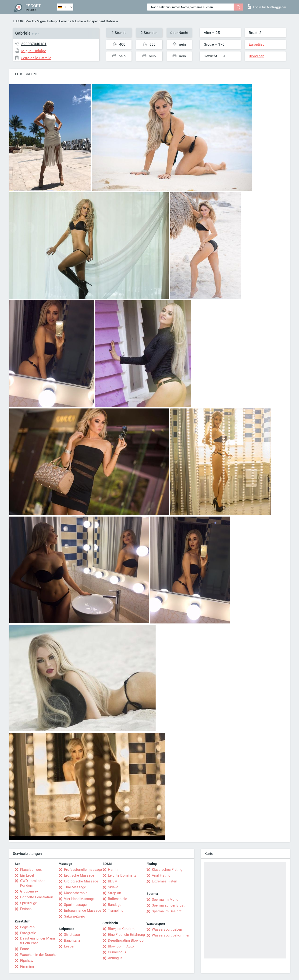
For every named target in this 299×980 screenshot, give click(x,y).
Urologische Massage (81, 881)
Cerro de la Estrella (73, 21)
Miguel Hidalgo (47, 21)
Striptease (72, 935)
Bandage (115, 905)
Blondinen (256, 56)
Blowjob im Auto (121, 946)
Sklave (113, 887)
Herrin (113, 870)
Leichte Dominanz (122, 875)
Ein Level (27, 875)
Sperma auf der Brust (168, 905)
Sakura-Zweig (75, 916)
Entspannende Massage (83, 911)
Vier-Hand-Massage (79, 899)
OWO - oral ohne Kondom (33, 883)
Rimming (27, 966)
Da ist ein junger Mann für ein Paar (37, 941)
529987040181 (34, 44)
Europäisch (258, 44)
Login (267, 6)
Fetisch (26, 909)
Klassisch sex (31, 870)
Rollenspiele (117, 899)
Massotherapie (76, 893)
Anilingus (115, 958)
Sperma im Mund (165, 900)
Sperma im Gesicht (167, 911)
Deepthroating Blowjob (126, 940)
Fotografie (28, 933)
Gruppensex (29, 891)
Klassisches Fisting (167, 870)
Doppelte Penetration (37, 897)
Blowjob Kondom (121, 929)
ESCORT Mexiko (24, 21)
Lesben (70, 946)
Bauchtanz (72, 940)
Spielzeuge (28, 903)
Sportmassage (75, 905)
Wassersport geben (167, 929)
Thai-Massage (75, 887)
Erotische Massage (79, 875)
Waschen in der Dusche (38, 955)
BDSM (113, 881)
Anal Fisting (161, 875)
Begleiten (27, 927)
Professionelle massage (83, 870)
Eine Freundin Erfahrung (126, 935)
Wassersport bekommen (171, 935)
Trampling (116, 911)
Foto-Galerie (26, 74)
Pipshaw (27, 961)
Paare (25, 949)
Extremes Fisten (164, 881)
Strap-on (114, 893)
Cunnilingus (117, 952)
